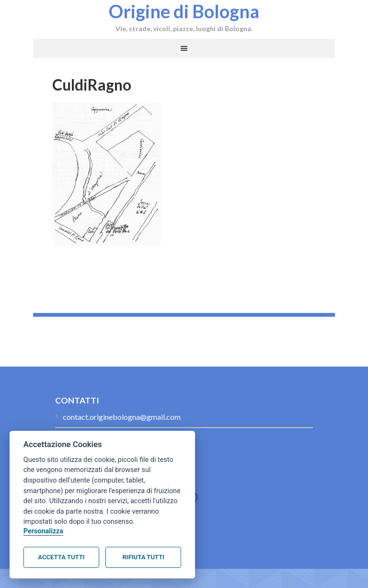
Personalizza (43, 531)
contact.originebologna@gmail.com (122, 417)
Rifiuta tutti (144, 557)
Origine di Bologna (184, 11)
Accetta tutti (61, 557)
